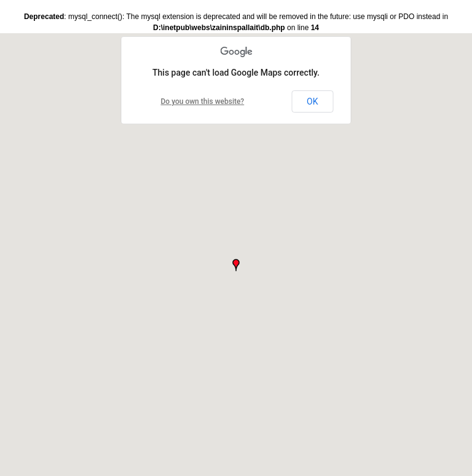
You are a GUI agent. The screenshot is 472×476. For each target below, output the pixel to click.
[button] (236, 265)
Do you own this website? (203, 101)
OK (312, 101)
